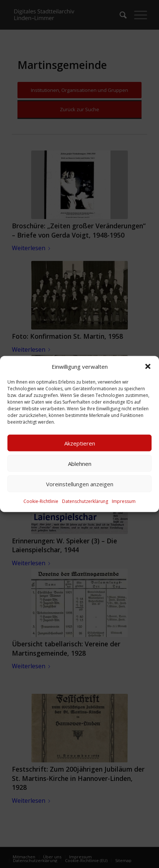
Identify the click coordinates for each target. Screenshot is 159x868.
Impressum (124, 501)
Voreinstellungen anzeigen (80, 484)
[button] (148, 367)
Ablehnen (80, 464)
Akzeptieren (80, 443)
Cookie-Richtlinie (41, 501)
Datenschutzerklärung (85, 501)
